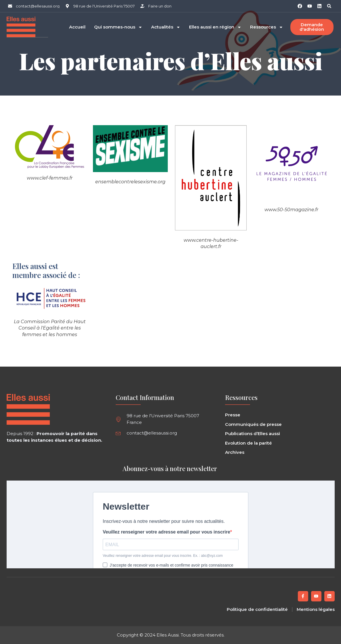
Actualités (166, 27)
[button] (329, 6)
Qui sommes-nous (118, 27)
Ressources (267, 27)
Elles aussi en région (215, 27)
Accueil (77, 27)
